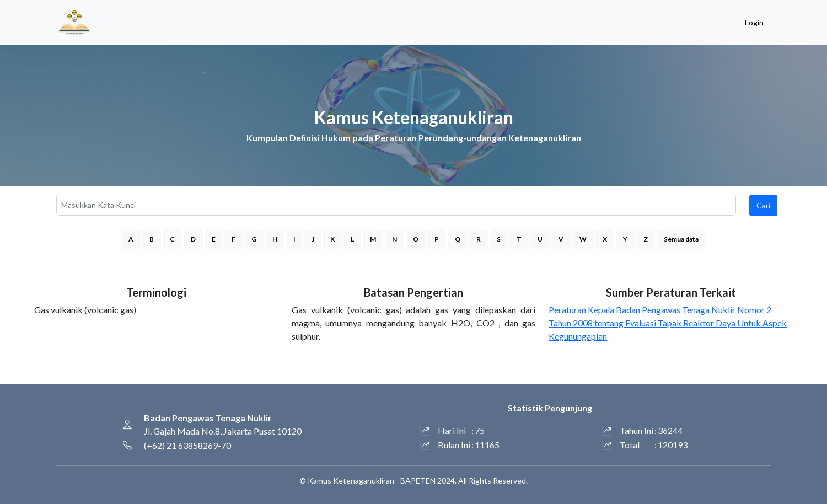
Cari (763, 205)
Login (754, 22)
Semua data (681, 239)
